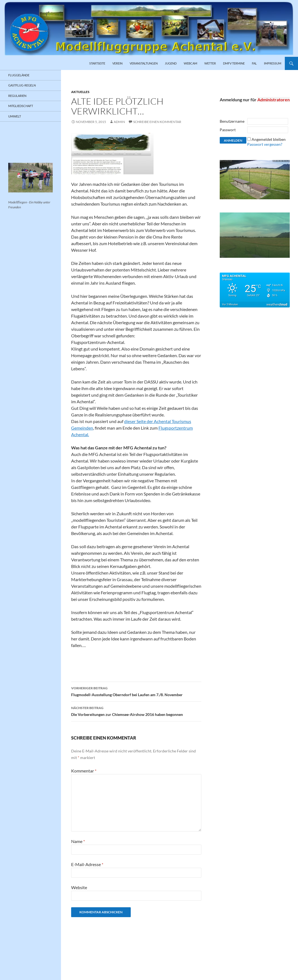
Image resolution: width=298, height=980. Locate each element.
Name (78, 841)
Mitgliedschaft (21, 106)
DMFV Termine (234, 63)
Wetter (210, 63)
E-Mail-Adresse (87, 864)
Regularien (17, 96)
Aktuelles (80, 92)
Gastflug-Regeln (22, 85)
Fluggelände (19, 75)
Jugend (171, 63)
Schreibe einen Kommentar (157, 122)
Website (79, 887)
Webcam (190, 63)
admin (119, 122)
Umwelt (15, 116)
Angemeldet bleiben (269, 139)
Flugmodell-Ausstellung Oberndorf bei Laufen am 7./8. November (136, 691)
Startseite (97, 63)
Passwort (228, 130)
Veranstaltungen (144, 63)
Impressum (273, 63)
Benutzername (232, 121)
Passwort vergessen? (265, 144)
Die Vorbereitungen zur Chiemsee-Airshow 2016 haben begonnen (136, 711)
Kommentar (84, 771)
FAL (254, 63)
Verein (117, 63)
